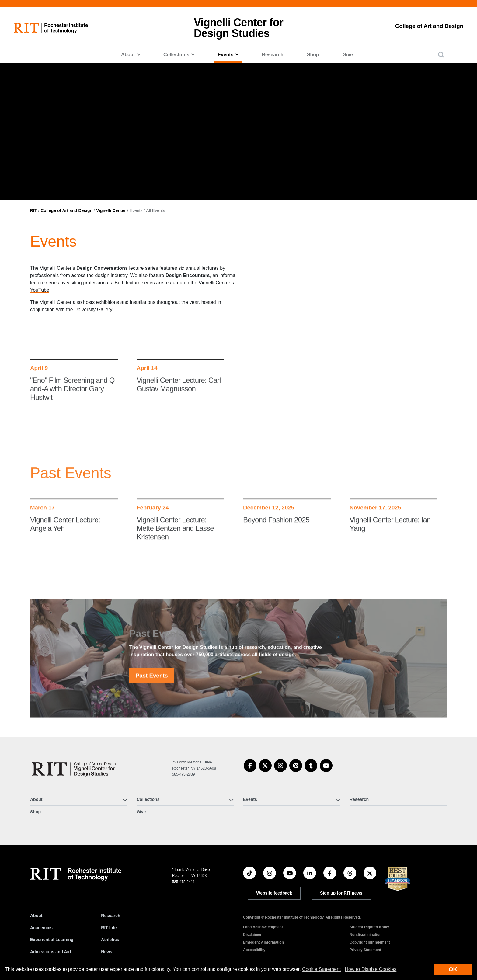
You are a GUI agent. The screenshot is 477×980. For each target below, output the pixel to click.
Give (348, 55)
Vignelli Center (111, 210)
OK (453, 969)
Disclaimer (252, 935)
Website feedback (274, 893)
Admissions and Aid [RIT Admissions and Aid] (50, 952)
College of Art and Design (66, 210)
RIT (34, 210)
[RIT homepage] (51, 28)
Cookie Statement (321, 969)
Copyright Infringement (370, 942)
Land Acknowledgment (263, 927)
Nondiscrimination (366, 935)
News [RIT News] (107, 952)
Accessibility (254, 950)
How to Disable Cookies (371, 969)
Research (272, 55)
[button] (441, 55)
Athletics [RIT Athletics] (110, 940)
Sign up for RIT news (341, 893)
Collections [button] (176, 55)
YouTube (40, 290)
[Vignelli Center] (75, 769)
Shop (313, 55)
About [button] (128, 55)
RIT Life (109, 928)
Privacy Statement (365, 950)
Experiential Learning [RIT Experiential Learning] (52, 940)
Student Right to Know (369, 927)
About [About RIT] (36, 916)
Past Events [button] (152, 686)
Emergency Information (263, 942)
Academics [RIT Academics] (41, 928)
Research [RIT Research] (111, 916)
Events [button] (225, 55)
